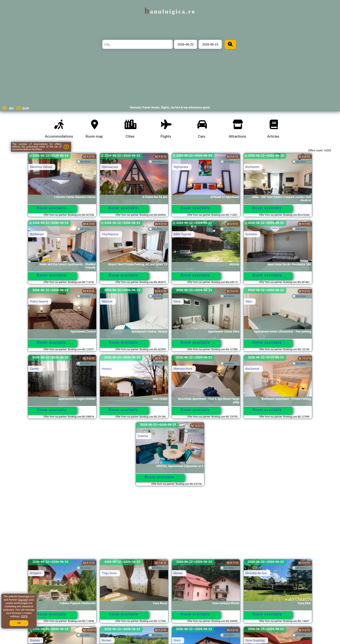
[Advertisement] (170, 525)
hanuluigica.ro (170, 11)
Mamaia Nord (183, 369)
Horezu (107, 369)
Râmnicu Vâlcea (41, 167)
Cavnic (34, 369)
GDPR (24, 616)
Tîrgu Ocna (109, 573)
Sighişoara (181, 167)
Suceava (251, 234)
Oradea (35, 640)
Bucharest (252, 167)
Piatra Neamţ (39, 301)
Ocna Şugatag (255, 640)
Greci (177, 640)
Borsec (106, 640)
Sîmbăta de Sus (256, 573)
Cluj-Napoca (110, 234)
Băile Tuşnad (182, 234)
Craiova (143, 436)
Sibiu (249, 301)
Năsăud (107, 301)
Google (23, 600)
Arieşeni (35, 573)
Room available (52, 208)
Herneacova (110, 167)
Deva (177, 301)
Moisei (178, 573)
